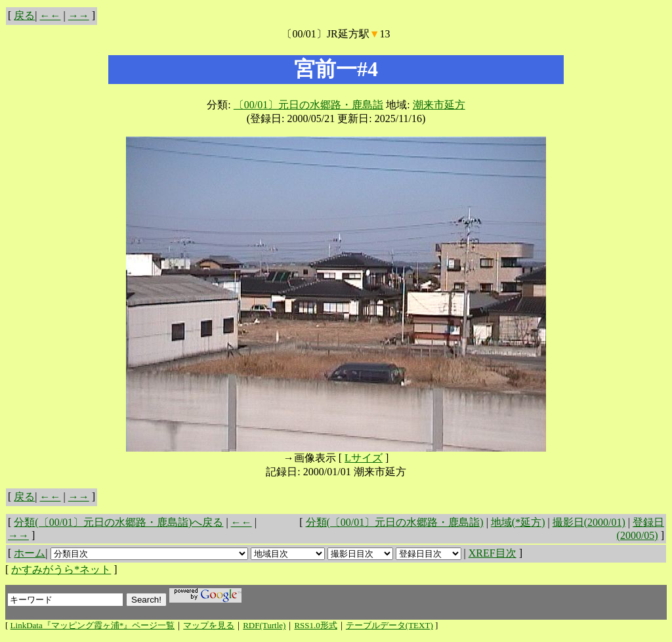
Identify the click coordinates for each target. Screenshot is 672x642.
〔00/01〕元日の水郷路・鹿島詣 (308, 105)
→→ (79, 15)
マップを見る (209, 625)
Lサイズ (364, 458)
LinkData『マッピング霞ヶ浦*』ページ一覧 (93, 625)
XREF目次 (493, 553)
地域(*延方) (518, 522)
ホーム (30, 553)
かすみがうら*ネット (61, 569)
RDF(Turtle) (264, 625)
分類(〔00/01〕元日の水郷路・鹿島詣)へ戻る (118, 522)
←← (51, 15)
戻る (24, 15)
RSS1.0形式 (315, 625)
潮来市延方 (439, 105)
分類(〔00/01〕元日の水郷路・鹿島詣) (395, 522)
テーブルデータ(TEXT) (389, 625)
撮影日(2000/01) (589, 522)
